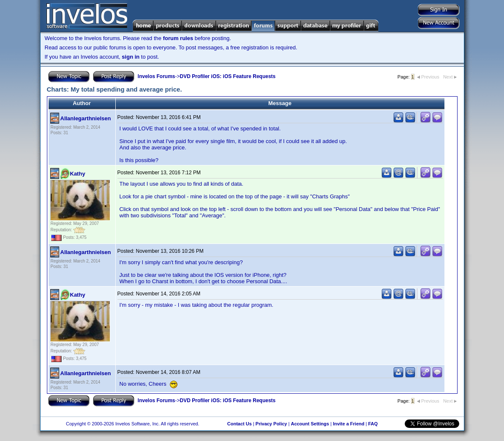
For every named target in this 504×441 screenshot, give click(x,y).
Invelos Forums (157, 76)
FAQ (373, 424)
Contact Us (240, 424)
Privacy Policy (271, 424)
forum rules (178, 38)
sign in (131, 57)
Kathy (78, 174)
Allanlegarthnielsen (86, 118)
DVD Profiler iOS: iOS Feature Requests (228, 76)
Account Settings (310, 424)
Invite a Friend (349, 424)
